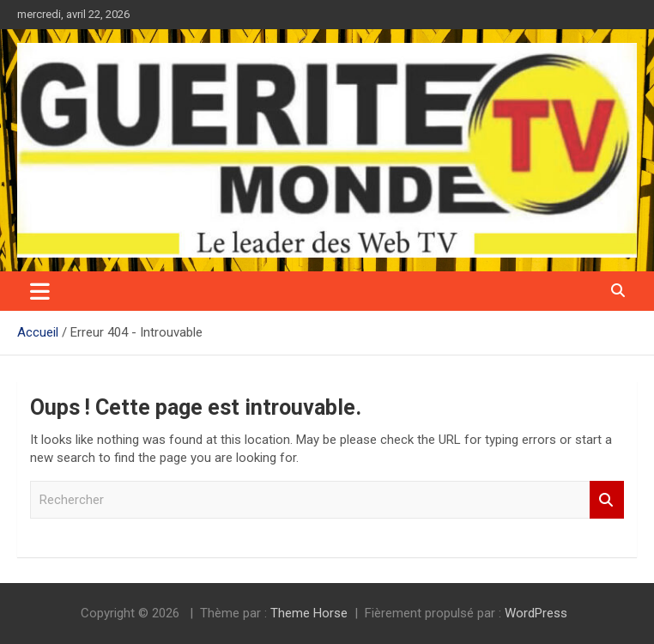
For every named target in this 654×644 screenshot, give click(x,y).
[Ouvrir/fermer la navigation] (40, 291)
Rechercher (607, 500)
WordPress (536, 613)
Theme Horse (309, 613)
